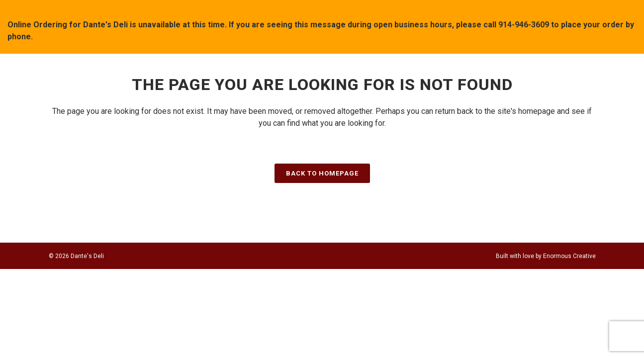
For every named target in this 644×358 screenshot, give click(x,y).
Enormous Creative (569, 256)
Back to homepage (322, 173)
